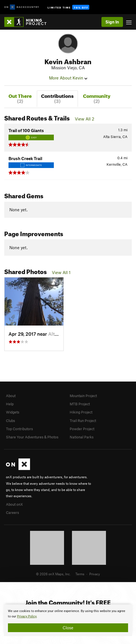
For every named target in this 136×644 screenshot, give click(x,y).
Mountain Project (83, 396)
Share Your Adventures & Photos (32, 437)
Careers (12, 512)
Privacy (95, 574)
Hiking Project (81, 412)
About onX (14, 504)
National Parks (82, 437)
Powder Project (82, 429)
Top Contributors (19, 429)
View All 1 (61, 272)
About (11, 396)
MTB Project (80, 404)
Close (68, 628)
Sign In (112, 22)
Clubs (10, 421)
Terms (80, 574)
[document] (68, 620)
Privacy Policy (27, 616)
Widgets (13, 412)
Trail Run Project (83, 421)
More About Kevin (68, 78)
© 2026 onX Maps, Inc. (53, 574)
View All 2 (85, 119)
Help (10, 404)
